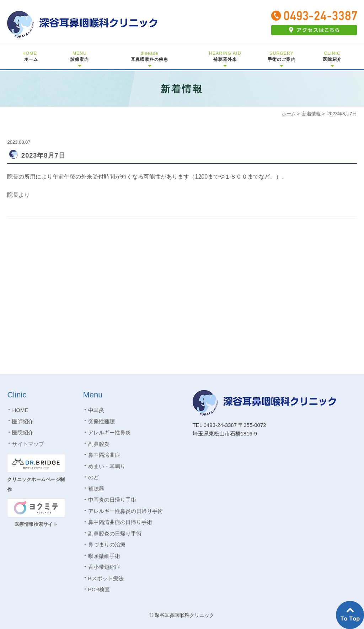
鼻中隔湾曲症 (104, 455)
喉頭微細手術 (104, 556)
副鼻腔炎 (99, 444)
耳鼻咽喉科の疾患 (150, 56)
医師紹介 (23, 421)
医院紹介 (332, 56)
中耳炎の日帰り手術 (112, 500)
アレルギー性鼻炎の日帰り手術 (125, 511)
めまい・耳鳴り (107, 466)
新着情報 (311, 114)
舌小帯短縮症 (104, 567)
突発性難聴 (101, 421)
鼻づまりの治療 (107, 545)
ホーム (30, 56)
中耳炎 (96, 410)
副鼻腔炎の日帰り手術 (115, 533)
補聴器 (96, 489)
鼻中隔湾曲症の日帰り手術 (120, 522)
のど (93, 477)
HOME (20, 410)
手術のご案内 (282, 56)
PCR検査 (99, 589)
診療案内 (80, 56)
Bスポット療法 (106, 578)
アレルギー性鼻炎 (109, 432)
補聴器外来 (225, 56)
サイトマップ (28, 444)
